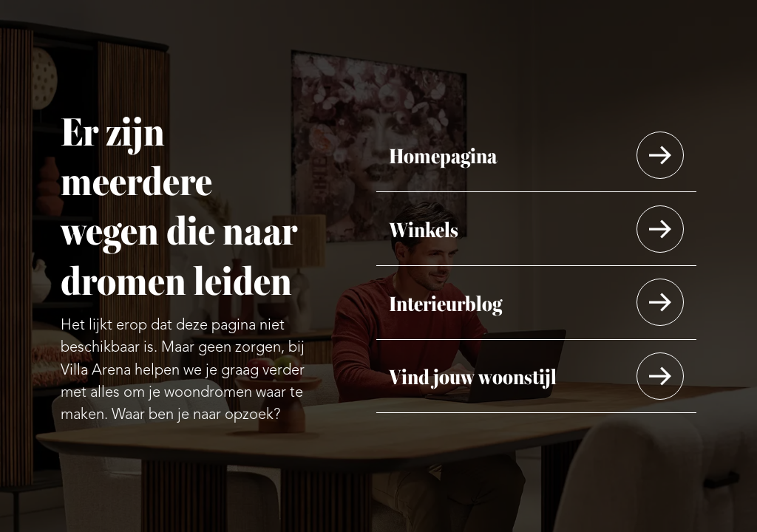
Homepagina (443, 155)
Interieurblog (445, 302)
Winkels (424, 229)
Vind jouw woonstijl (473, 376)
